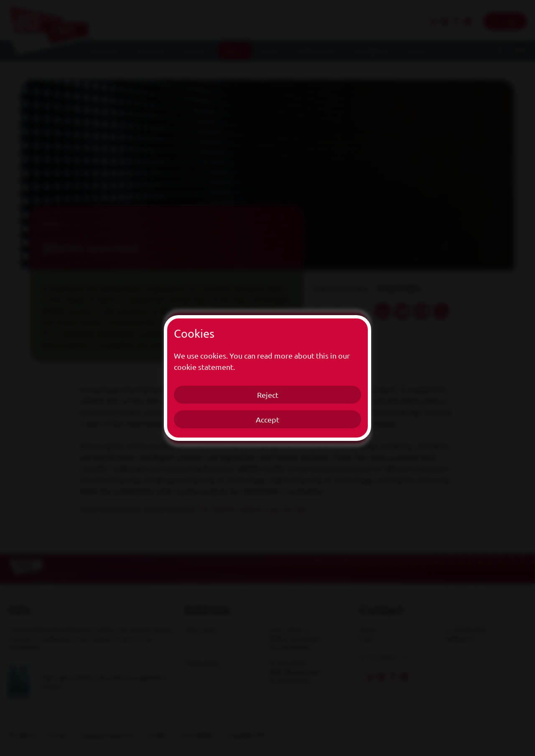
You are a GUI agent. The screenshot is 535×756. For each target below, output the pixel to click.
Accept (267, 419)
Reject (268, 395)
